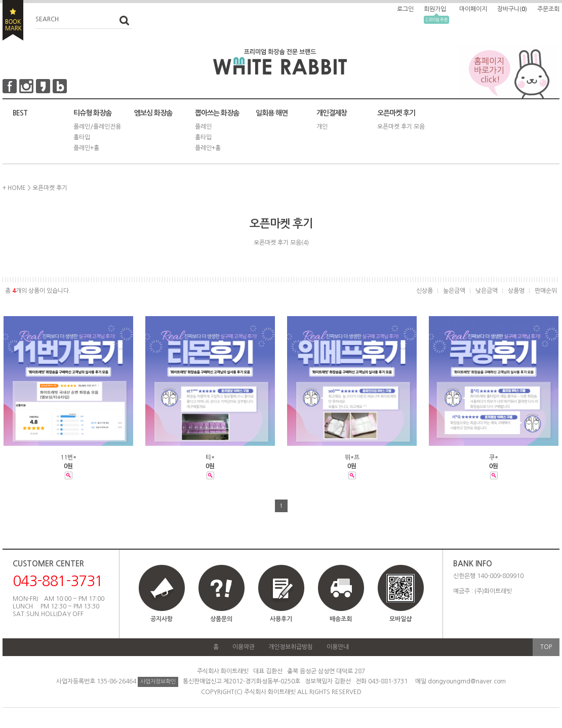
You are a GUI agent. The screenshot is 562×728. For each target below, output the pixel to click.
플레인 (203, 127)
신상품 (425, 291)
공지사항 (162, 619)
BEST (20, 113)
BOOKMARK (13, 20)
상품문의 (221, 619)
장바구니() (512, 9)
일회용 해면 (272, 113)
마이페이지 (473, 9)
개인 (322, 127)
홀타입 (82, 137)
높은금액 (454, 291)
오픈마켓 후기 (396, 113)
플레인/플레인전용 (97, 127)
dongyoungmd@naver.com (467, 681)
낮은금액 (487, 291)
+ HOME (14, 188)
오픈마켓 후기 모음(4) (281, 243)
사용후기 (281, 619)
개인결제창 (332, 113)
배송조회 (341, 619)
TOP (546, 647)
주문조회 (548, 9)
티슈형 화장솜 (92, 113)
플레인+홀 (86, 148)
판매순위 (546, 291)
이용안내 (338, 647)
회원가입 (435, 9)
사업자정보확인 (158, 682)
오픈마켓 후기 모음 (401, 127)
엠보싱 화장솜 (153, 113)
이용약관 (244, 647)
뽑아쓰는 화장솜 (217, 113)
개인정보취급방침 (291, 647)
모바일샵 (400, 598)
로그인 (405, 9)
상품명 (516, 291)
